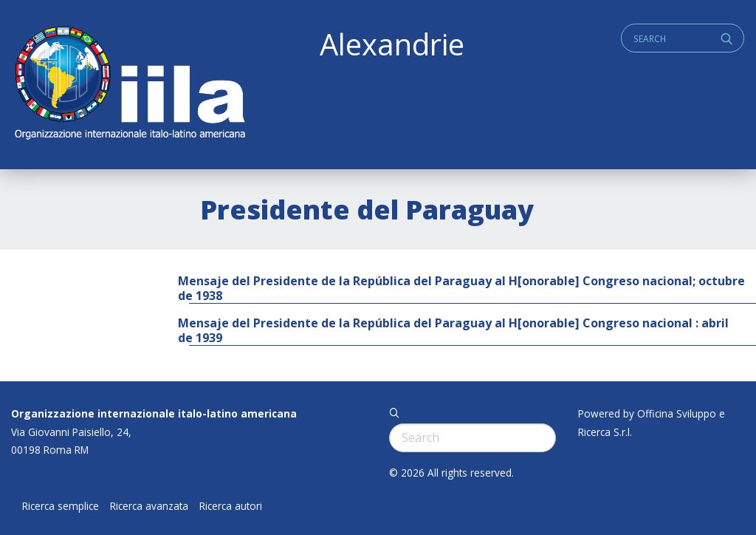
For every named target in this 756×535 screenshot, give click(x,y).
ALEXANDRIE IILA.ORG (129, 85)
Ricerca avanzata (149, 506)
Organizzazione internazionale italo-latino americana (154, 413)
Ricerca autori (231, 506)
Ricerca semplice (61, 506)
